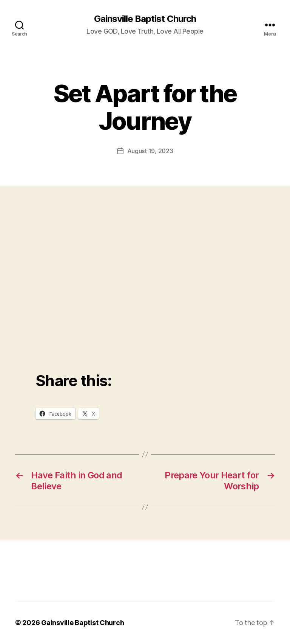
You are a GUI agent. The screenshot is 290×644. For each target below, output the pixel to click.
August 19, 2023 (150, 151)
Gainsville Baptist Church (145, 19)
